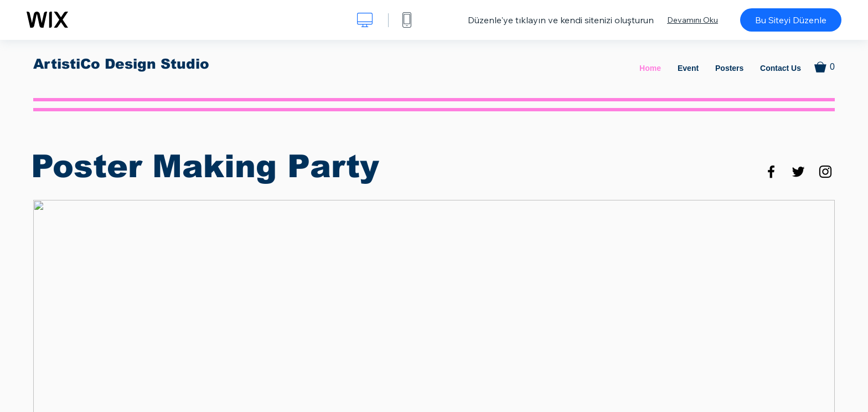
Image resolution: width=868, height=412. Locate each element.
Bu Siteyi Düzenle (791, 20)
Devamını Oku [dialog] (693, 20)
